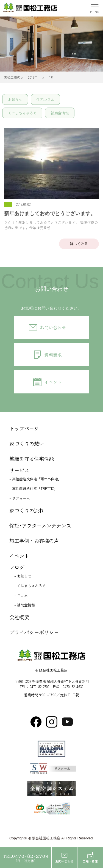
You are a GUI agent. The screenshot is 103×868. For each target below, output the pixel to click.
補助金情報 (60, 113)
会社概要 (19, 617)
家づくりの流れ (27, 510)
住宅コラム (45, 99)
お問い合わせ (53, 327)
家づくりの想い (27, 443)
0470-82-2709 (39, 687)
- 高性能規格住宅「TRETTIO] (32, 488)
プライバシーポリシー (34, 632)
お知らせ (15, 99)
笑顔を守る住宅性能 (32, 459)
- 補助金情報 (25, 605)
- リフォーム (20, 498)
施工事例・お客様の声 (34, 541)
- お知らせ (23, 576)
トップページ (24, 428)
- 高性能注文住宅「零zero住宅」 (35, 479)
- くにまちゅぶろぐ (30, 586)
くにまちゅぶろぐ (22, 113)
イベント (53, 382)
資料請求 (53, 355)
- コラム (21, 595)
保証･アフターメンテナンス (40, 525)
